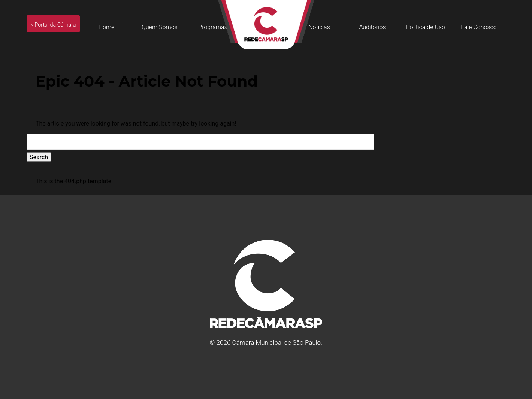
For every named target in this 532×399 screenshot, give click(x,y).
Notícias (319, 27)
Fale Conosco (479, 27)
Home (107, 27)
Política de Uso (426, 27)
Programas (213, 27)
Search (39, 157)
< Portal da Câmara (53, 25)
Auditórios (372, 27)
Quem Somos (160, 27)
